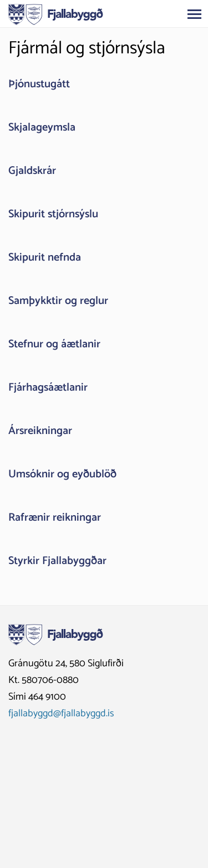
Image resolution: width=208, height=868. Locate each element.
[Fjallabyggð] (56, 13)
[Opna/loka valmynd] (194, 14)
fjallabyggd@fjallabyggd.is (61, 714)
